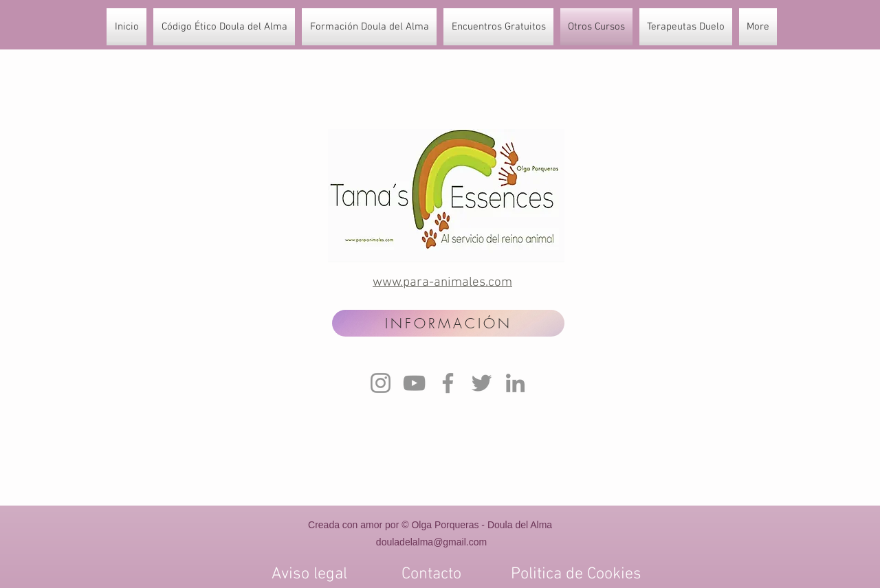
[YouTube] (414, 383)
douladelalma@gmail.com (431, 542)
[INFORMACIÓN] (448, 323)
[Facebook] (448, 383)
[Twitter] (482, 383)
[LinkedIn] (515, 383)
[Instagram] (381, 383)
